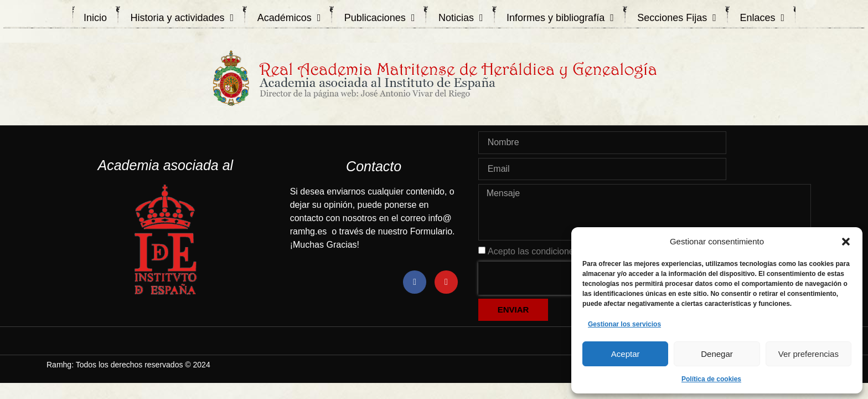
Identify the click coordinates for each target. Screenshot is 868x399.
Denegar (717, 354)
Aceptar (626, 354)
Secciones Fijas (677, 18)
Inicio (95, 18)
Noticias (461, 18)
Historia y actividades (182, 18)
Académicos (289, 18)
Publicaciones (380, 18)
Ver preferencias (808, 354)
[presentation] (549, 278)
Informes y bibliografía (560, 18)
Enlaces (762, 18)
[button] (846, 242)
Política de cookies (711, 379)
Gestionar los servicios (624, 324)
